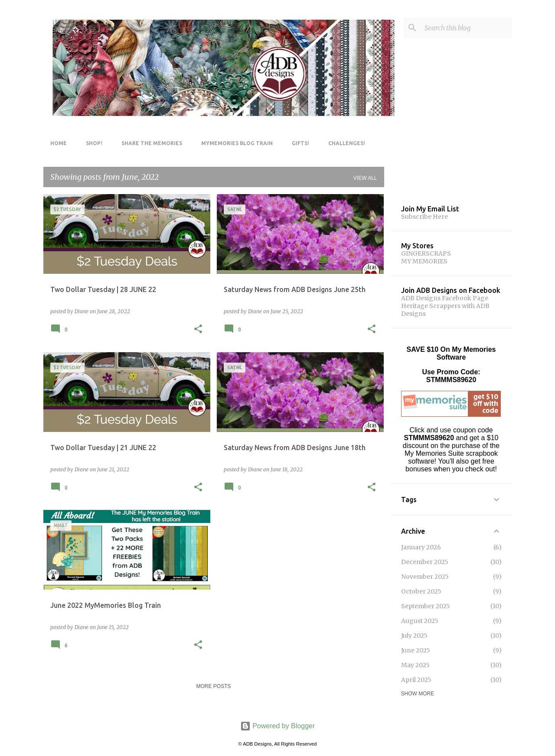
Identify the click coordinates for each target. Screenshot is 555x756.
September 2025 (426, 606)
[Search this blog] (467, 28)
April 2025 (416, 680)
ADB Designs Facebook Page (445, 298)
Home (59, 143)
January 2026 (421, 547)
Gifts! (300, 143)
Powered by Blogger (278, 726)
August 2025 (420, 621)
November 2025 (425, 577)
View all (365, 178)
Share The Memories (152, 143)
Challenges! (347, 143)
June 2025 (416, 650)
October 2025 (421, 591)
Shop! (94, 143)
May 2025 (415, 665)
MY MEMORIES (424, 261)
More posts (213, 686)
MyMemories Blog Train (237, 143)
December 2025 (425, 562)
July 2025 (414, 636)
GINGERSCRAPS (426, 253)
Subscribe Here (424, 217)
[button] (198, 329)
